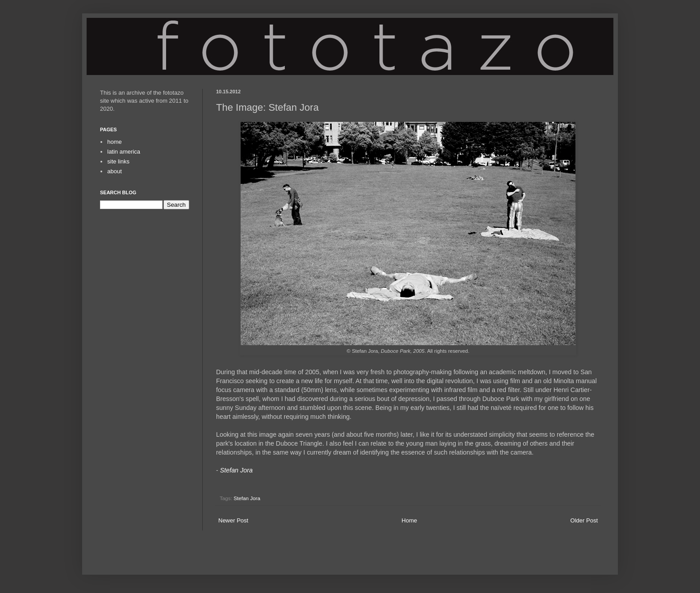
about (115, 171)
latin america (124, 152)
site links (118, 161)
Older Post (584, 520)
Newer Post (233, 520)
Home (410, 520)
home (115, 142)
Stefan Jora (236, 470)
